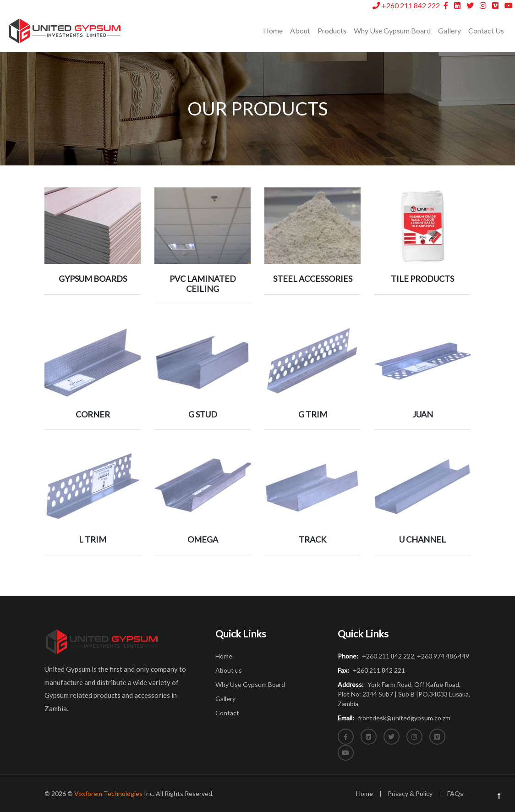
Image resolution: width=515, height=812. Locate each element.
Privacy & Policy (410, 793)
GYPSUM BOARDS (93, 279)
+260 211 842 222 (407, 5)
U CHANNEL (422, 539)
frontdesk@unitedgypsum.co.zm (394, 718)
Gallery (449, 30)
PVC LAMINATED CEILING (203, 284)
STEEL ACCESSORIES (313, 279)
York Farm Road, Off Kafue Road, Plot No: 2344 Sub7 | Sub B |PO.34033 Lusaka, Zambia (404, 694)
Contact (227, 713)
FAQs (455, 793)
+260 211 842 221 (371, 670)
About (300, 30)
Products (332, 30)
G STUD (203, 414)
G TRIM (313, 414)
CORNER (93, 414)
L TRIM (93, 539)
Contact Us (486, 30)
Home (275, 30)
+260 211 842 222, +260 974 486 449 (403, 656)
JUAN (423, 414)
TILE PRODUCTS (422, 279)
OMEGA (203, 539)
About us (229, 670)
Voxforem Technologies (108, 793)
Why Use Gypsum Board (392, 30)
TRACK (312, 539)
